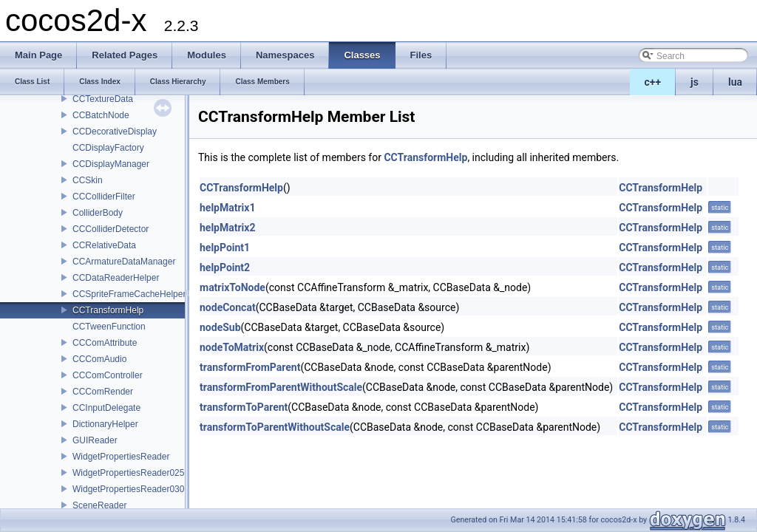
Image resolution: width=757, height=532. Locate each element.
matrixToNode (232, 287)
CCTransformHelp (108, 310)
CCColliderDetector (111, 229)
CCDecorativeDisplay (115, 132)
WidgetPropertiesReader (121, 457)
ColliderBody (98, 213)
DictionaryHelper (105, 424)
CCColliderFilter (104, 197)
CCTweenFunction (109, 327)
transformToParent (244, 407)
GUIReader (95, 440)
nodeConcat (228, 307)
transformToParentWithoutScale (275, 427)
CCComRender (103, 392)
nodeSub (220, 327)
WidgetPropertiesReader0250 (131, 473)
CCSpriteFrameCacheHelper (129, 294)
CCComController (108, 375)
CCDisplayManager (111, 164)
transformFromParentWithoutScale (281, 387)
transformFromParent (250, 367)
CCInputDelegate (106, 408)
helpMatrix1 (227, 208)
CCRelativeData (104, 245)
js (695, 82)
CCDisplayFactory (108, 148)
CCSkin (88, 180)
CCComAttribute (105, 343)
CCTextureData (103, 99)
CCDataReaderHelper (116, 278)
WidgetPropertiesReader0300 (131, 489)
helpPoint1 (225, 248)
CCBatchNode (101, 115)
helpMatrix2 (227, 228)
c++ (653, 82)
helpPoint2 (225, 267)
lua (735, 82)
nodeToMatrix (232, 347)
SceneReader (99, 505)
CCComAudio (99, 359)
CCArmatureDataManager (124, 262)
